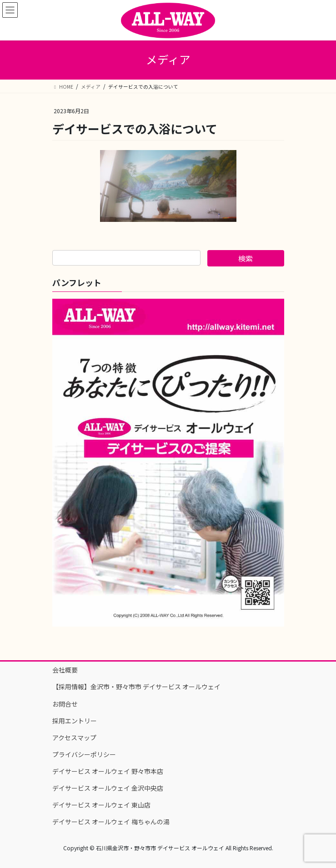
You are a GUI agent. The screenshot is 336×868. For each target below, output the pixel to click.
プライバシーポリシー (84, 754)
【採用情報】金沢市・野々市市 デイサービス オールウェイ (136, 687)
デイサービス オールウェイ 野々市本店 (108, 771)
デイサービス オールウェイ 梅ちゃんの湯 (111, 822)
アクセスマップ (74, 738)
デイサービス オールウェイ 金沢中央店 (108, 788)
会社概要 (65, 670)
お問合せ (65, 704)
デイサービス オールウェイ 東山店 (101, 805)
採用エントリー (75, 721)
